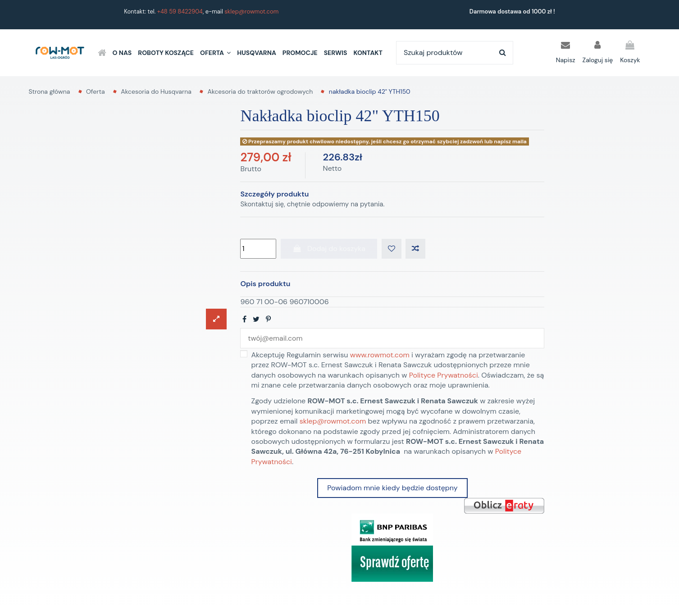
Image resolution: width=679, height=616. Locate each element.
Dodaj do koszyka (329, 249)
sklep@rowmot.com (251, 11)
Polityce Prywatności (444, 375)
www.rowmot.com (380, 355)
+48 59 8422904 (180, 11)
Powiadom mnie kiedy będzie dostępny (392, 488)
